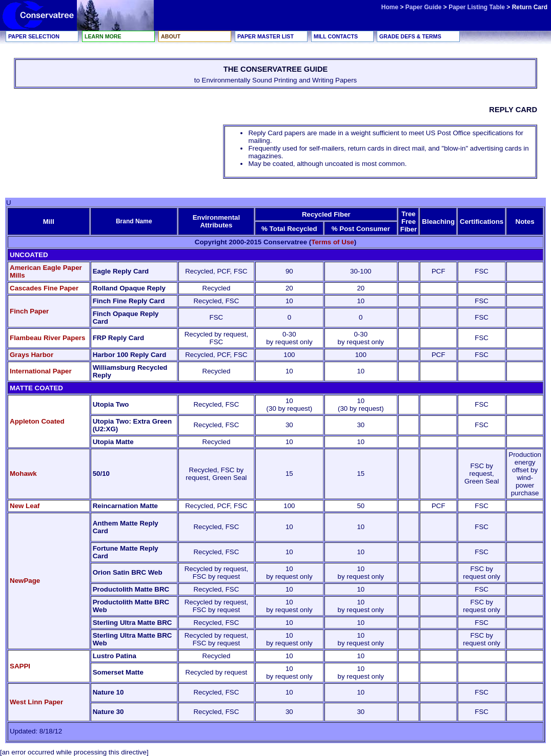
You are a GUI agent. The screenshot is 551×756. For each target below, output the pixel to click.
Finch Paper (29, 311)
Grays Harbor (32, 355)
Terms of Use (332, 242)
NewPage (25, 581)
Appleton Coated (37, 421)
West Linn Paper (36, 702)
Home (390, 7)
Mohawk (23, 474)
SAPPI (20, 666)
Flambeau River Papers (47, 338)
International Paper (41, 371)
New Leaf (25, 506)
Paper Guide (424, 7)
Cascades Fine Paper (44, 288)
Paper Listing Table (477, 7)
